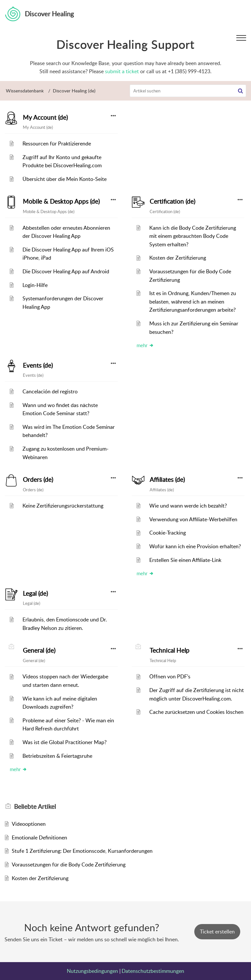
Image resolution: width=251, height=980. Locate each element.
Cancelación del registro (50, 391)
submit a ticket (122, 71)
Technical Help (170, 650)
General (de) (39, 650)
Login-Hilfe (35, 285)
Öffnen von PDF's (170, 676)
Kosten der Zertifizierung (178, 258)
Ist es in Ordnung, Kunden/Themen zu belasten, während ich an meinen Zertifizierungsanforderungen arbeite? (193, 301)
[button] (240, 91)
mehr (145, 345)
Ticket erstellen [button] (217, 932)
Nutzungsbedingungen (92, 971)
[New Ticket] (217, 932)
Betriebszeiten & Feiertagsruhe (57, 756)
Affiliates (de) (167, 480)
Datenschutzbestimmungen (153, 971)
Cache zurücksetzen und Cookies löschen (196, 712)
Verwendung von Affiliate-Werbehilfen (193, 519)
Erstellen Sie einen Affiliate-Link (185, 560)
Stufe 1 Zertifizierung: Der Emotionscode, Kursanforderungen (82, 851)
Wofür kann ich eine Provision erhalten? (195, 546)
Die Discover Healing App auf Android (66, 271)
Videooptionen (29, 824)
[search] (188, 91)
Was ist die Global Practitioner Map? (65, 742)
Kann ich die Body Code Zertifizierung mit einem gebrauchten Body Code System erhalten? (193, 236)
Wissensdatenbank (25, 91)
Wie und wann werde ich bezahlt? (188, 506)
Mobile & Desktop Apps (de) (61, 201)
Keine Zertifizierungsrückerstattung (63, 506)
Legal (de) (35, 593)
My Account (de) (45, 117)
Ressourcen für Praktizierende (57, 143)
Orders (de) (38, 480)
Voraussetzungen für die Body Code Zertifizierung (69, 864)
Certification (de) (172, 201)
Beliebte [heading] (35, 807)
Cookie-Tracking (168, 533)
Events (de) (38, 365)
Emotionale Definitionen (39, 837)
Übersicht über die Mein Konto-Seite (65, 179)
